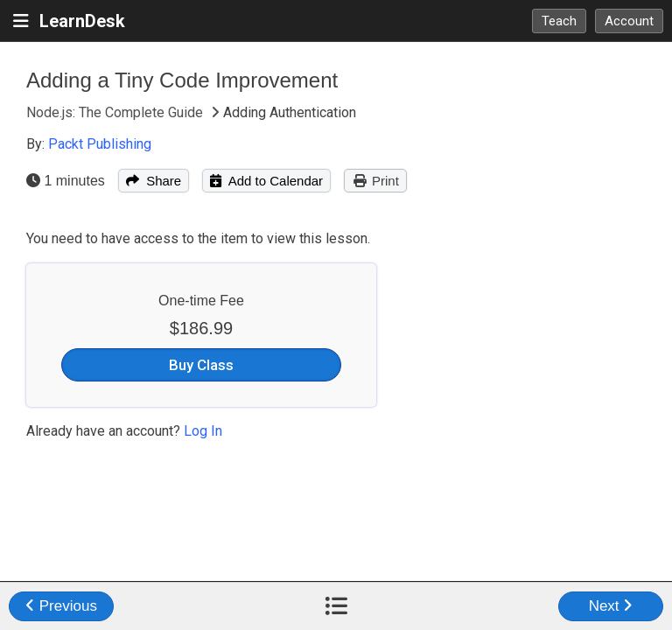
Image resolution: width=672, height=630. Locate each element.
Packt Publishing (100, 144)
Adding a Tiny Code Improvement (182, 80)
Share (154, 181)
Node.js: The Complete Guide (116, 112)
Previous (61, 606)
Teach (559, 21)
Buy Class (201, 365)
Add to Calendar (266, 181)
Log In (203, 431)
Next (611, 606)
